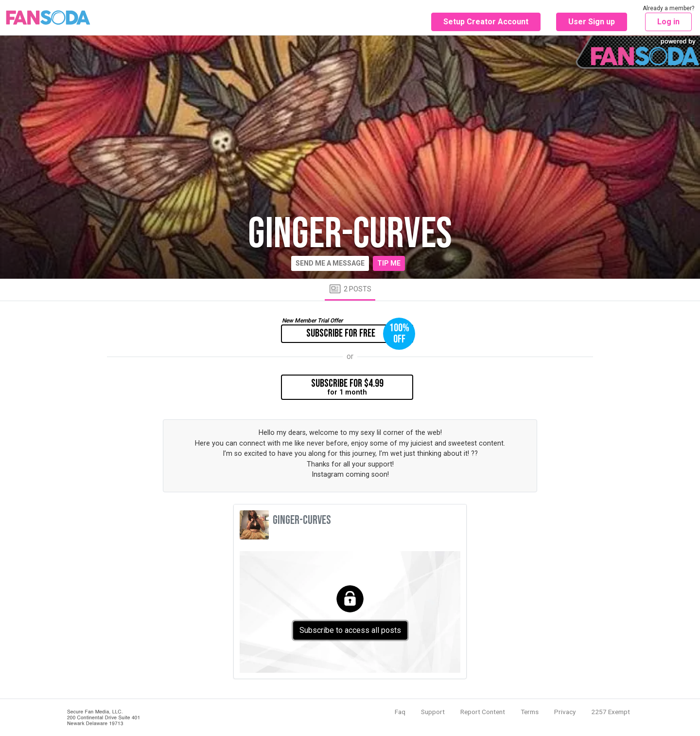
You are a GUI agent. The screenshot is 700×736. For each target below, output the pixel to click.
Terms (530, 712)
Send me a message (330, 263)
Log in (668, 22)
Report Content (483, 712)
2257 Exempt (611, 712)
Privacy (565, 712)
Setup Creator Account (486, 22)
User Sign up (592, 22)
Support (433, 712)
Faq (400, 712)
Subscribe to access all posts (350, 630)
